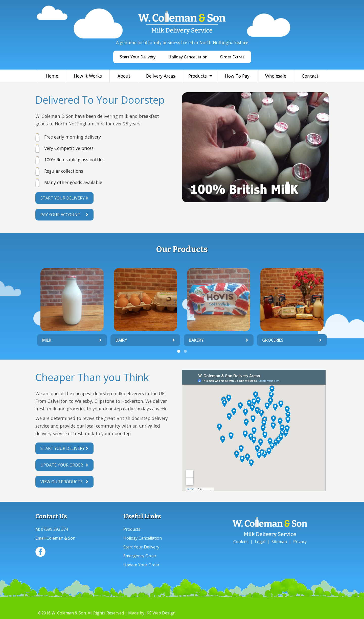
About (124, 76)
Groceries (273, 340)
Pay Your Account (60, 215)
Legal (260, 542)
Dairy (121, 340)
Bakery (196, 340)
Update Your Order (62, 465)
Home (52, 76)
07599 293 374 (54, 529)
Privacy (300, 542)
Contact (310, 76)
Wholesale (276, 76)
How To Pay (237, 76)
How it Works (88, 76)
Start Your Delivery (138, 57)
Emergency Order (140, 556)
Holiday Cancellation (188, 57)
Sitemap (279, 542)
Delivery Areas (161, 76)
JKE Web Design (160, 613)
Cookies (241, 542)
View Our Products (62, 482)
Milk (47, 340)
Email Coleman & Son (55, 538)
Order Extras (232, 57)
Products (198, 76)
